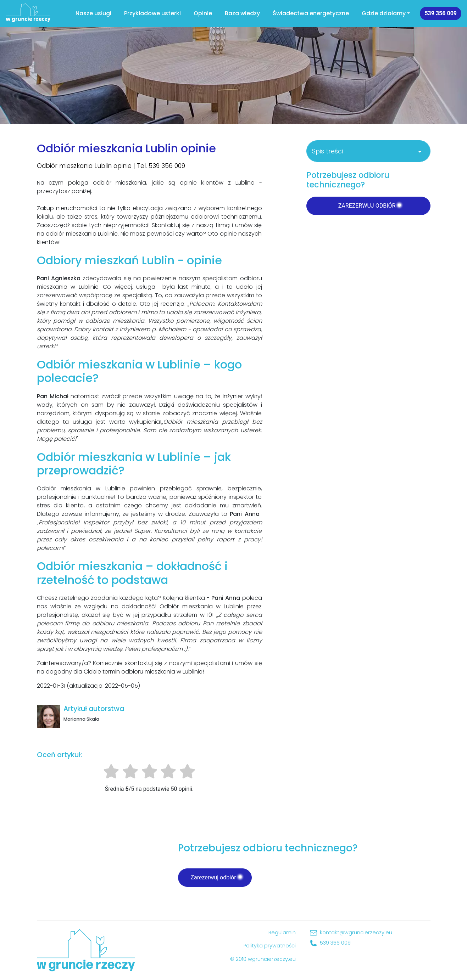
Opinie (203, 13)
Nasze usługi (93, 13)
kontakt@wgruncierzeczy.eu (356, 933)
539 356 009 (441, 13)
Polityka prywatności (270, 946)
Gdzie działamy (384, 13)
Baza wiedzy (242, 13)
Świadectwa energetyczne (311, 13)
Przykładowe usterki (152, 13)
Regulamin (282, 933)
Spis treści (368, 151)
